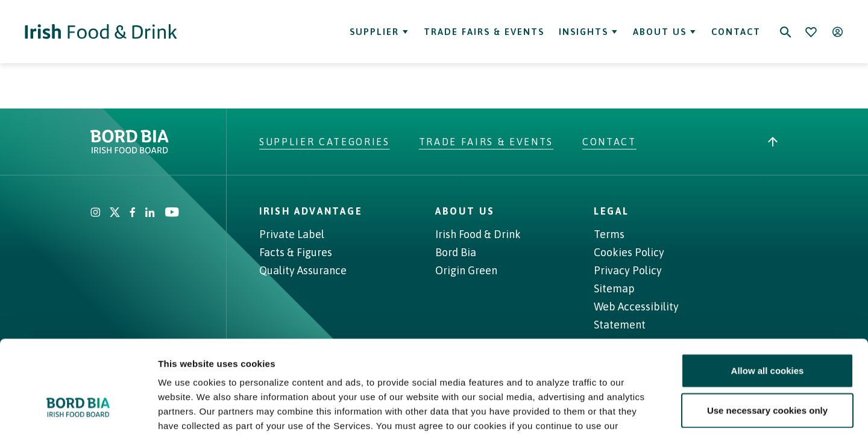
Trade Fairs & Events (484, 32)
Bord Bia (456, 252)
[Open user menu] (837, 32)
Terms (609, 234)
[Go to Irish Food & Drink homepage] (101, 32)
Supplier (379, 32)
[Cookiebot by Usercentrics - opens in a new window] (78, 410)
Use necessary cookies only (767, 331)
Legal (611, 211)
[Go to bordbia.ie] (175, 142)
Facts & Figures (296, 252)
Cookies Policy (629, 252)
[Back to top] (773, 142)
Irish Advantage (311, 211)
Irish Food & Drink (478, 234)
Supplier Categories (325, 142)
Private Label (292, 234)
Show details (633, 410)
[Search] (785, 32)
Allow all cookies (768, 291)
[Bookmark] (811, 32)
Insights (589, 32)
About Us (665, 32)
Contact (736, 32)
